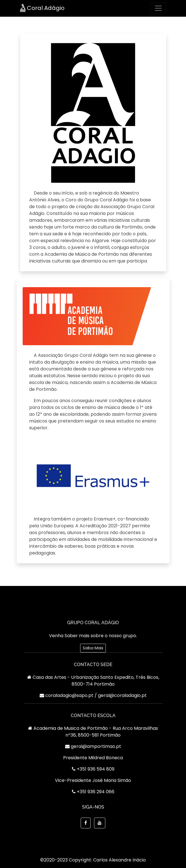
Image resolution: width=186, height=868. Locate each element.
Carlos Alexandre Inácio (119, 860)
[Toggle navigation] (158, 8)
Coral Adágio (42, 8)
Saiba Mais (93, 648)
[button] (100, 823)
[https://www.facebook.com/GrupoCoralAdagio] (86, 823)
